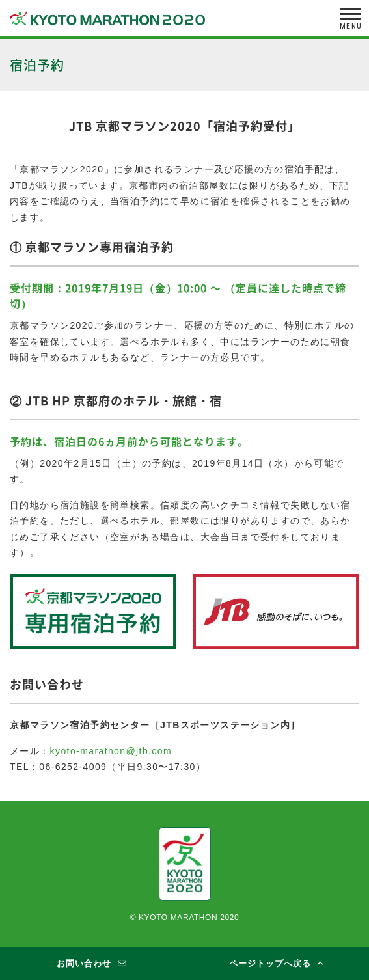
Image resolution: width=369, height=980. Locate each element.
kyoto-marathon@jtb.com (111, 751)
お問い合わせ (84, 963)
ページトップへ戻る (270, 963)
